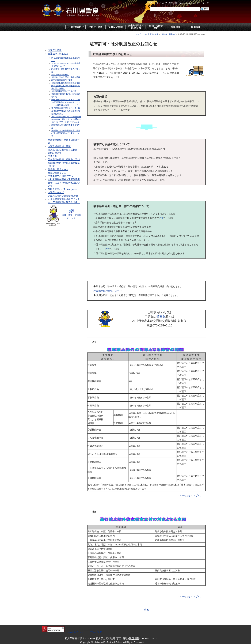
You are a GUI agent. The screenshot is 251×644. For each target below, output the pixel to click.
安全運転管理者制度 (60, 74)
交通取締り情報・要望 (59, 146)
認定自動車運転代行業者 (62, 80)
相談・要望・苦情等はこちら (71, 215)
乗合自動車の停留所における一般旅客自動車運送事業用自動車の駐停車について (66, 111)
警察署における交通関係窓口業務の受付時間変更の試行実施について (66, 133)
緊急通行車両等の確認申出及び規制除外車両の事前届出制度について (64, 163)
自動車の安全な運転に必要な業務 (66, 77)
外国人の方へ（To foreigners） (63, 189)
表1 (161, 218)
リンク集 (173, 3)
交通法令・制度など (168, 34)
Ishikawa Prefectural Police (108, 642)
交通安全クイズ (56, 193)
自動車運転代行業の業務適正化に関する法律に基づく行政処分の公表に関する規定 (66, 86)
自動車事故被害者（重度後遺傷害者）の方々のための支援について (64, 183)
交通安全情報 (153, 34)
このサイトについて (158, 3)
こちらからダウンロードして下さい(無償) (84, 632)
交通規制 (52, 156)
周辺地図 (134, 639)
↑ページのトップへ (189, 496)
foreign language (187, 3)
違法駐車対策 (55, 153)
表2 (107, 249)
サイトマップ (202, 3)
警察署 (161, 317)
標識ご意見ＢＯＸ (57, 173)
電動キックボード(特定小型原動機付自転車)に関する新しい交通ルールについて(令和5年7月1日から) (66, 119)
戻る (146, 610)
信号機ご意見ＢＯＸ (58, 170)
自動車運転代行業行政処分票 (64, 91)
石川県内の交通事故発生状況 (63, 150)
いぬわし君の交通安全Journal (63, 196)
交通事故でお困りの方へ (60, 176)
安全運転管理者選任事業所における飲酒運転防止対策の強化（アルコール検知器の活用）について (66, 102)
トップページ (55, 27)
